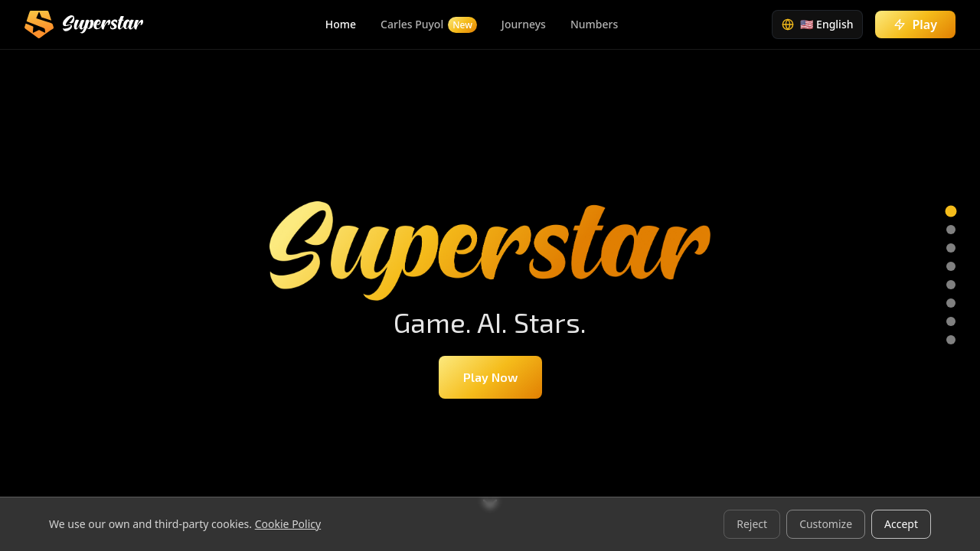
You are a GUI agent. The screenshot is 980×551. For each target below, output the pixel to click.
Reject (752, 524)
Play (915, 24)
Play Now (490, 377)
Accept (901, 524)
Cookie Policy (288, 524)
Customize (826, 524)
